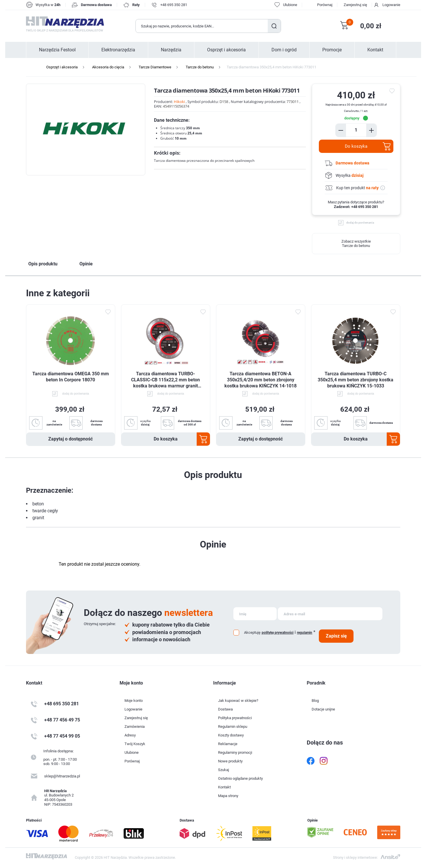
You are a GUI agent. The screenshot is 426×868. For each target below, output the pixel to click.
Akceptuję (252, 632)
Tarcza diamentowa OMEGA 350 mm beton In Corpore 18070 (71, 377)
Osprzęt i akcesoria (226, 50)
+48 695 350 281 (174, 5)
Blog (315, 701)
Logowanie (391, 5)
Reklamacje (228, 744)
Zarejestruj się (355, 5)
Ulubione (132, 752)
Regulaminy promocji (235, 752)
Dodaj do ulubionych (108, 312)
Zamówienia (135, 727)
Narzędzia (171, 50)
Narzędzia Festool (57, 50)
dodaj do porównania (360, 223)
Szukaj (274, 26)
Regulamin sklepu (233, 727)
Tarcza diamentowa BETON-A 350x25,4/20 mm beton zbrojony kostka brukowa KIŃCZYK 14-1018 (261, 380)
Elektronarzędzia (118, 50)
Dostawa (225, 709)
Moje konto (134, 701)
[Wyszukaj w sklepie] (202, 26)
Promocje (332, 50)
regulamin (305, 633)
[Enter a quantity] (356, 130)
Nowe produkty (230, 761)
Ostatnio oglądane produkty (240, 778)
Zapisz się (336, 636)
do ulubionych (393, 91)
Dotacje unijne (323, 709)
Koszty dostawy (231, 735)
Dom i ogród (284, 50)
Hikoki (179, 102)
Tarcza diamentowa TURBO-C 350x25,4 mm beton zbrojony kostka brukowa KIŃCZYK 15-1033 (356, 380)
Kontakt (375, 50)
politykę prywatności (278, 633)
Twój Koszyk (135, 744)
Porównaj (325, 5)
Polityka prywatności (235, 718)
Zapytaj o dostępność (70, 439)
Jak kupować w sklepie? (238, 701)
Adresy (130, 735)
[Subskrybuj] (255, 614)
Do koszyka (356, 146)
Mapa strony (228, 796)
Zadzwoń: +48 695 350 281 (356, 207)
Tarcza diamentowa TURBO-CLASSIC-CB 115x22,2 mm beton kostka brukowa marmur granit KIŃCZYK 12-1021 (165, 380)
